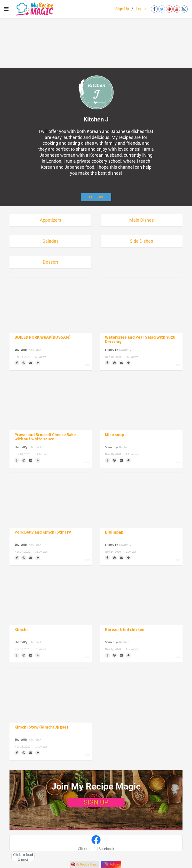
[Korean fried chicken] (141, 598)
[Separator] (38, 363)
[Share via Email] (31, 363)
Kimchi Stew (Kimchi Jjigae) (41, 727)
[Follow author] (96, 197)
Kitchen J (35, 350)
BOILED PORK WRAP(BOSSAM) (43, 337)
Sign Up (122, 9)
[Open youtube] (177, 9)
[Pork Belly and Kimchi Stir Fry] (51, 500)
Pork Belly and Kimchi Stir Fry (43, 532)
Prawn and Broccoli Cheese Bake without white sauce (45, 437)
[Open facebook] (154, 9)
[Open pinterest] (169, 9)
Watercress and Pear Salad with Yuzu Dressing (140, 339)
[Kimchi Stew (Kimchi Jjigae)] (51, 695)
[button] (96, 843)
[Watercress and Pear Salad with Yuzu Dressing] (141, 305)
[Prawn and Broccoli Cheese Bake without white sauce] (51, 403)
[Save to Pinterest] (24, 363)
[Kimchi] (51, 598)
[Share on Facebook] (17, 363)
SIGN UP (96, 802)
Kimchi (21, 630)
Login (141, 9)
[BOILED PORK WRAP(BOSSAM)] (51, 305)
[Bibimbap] (141, 500)
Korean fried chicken (125, 630)
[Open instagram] (184, 9)
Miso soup (115, 435)
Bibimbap (114, 532)
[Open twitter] (162, 9)
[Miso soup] (141, 403)
